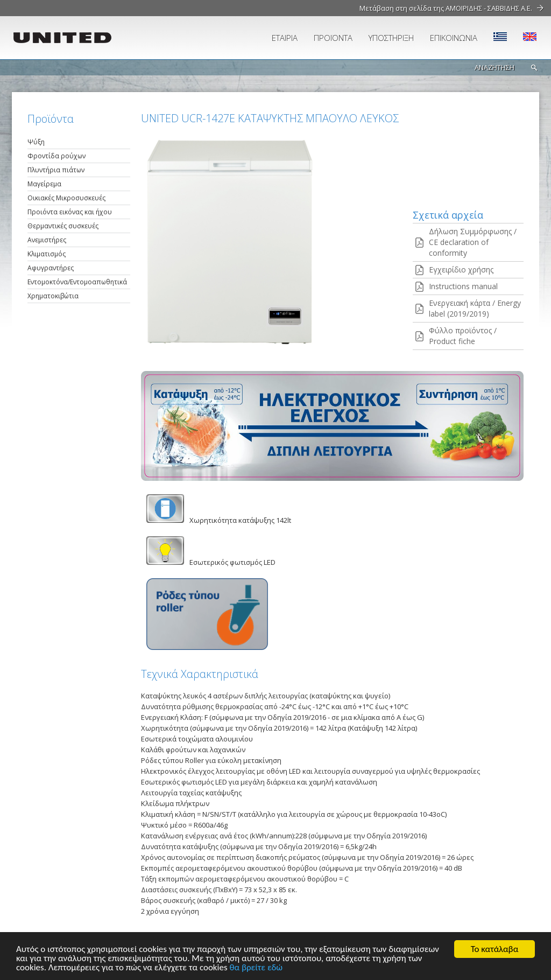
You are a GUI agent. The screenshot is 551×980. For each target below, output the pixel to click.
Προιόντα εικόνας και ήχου (70, 212)
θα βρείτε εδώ (256, 968)
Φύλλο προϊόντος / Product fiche (463, 336)
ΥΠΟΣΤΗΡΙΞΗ (391, 38)
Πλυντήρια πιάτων (56, 170)
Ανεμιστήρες (47, 240)
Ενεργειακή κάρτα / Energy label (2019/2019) (475, 308)
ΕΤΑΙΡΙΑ (285, 38)
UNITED (74, 38)
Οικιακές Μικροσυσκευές (66, 198)
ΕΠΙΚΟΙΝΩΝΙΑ (454, 38)
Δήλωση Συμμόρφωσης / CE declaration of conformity (473, 242)
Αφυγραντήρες (51, 268)
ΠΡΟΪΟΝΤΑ (333, 38)
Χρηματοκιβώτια (53, 296)
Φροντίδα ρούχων (56, 156)
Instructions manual (463, 286)
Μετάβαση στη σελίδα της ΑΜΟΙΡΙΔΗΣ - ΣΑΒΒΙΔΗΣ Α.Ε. (446, 8)
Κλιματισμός (47, 254)
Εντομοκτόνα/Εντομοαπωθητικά (77, 282)
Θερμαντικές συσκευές (63, 226)
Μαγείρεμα (44, 184)
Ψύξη (36, 142)
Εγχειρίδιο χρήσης (461, 269)
